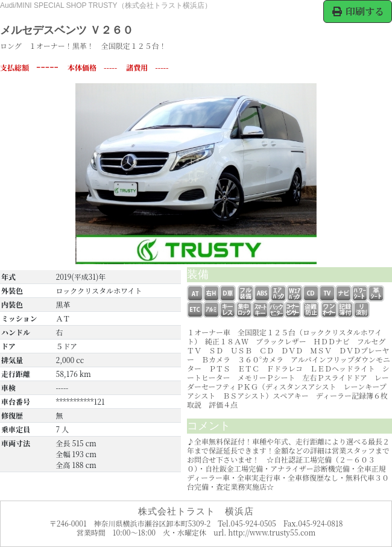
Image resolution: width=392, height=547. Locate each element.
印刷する (358, 11)
